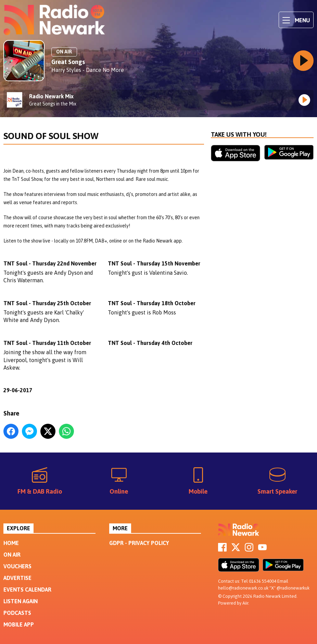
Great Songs (68, 62)
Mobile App (19, 624)
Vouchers (17, 566)
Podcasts (17, 613)
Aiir (245, 603)
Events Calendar (27, 590)
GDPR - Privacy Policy (139, 543)
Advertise (17, 578)
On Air (12, 555)
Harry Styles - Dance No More (88, 70)
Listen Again (21, 601)
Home (11, 543)
